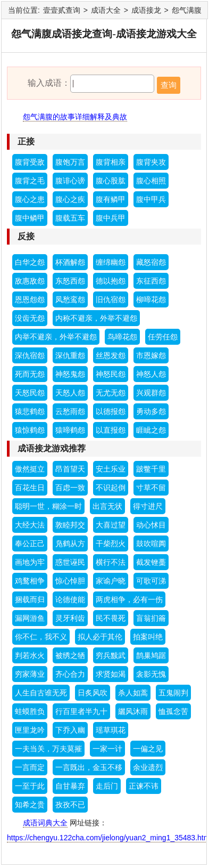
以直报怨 (111, 430)
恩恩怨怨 (30, 299)
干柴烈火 (111, 543)
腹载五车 (70, 218)
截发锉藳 (151, 562)
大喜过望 (111, 525)
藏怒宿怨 (151, 262)
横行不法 (111, 562)
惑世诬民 (70, 562)
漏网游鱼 (30, 618)
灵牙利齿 (70, 618)
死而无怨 (30, 374)
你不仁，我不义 (41, 637)
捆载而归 (30, 599)
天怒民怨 (30, 393)
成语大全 (106, 10)
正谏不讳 (144, 786)
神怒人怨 (151, 374)
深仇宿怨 (30, 355)
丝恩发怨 (111, 355)
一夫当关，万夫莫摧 (48, 749)
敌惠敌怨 (30, 281)
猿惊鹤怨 (30, 430)
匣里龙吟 (30, 730)
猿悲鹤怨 (30, 411)
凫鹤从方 (70, 543)
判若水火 (30, 655)
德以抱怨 (111, 281)
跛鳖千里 (151, 469)
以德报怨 (111, 411)
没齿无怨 (30, 318)
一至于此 (30, 786)
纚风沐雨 (133, 711)
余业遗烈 (148, 767)
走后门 (107, 786)
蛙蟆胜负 (30, 711)
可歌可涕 (151, 581)
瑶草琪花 (111, 730)
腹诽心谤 (70, 181)
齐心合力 (70, 674)
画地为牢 (30, 562)
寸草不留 (151, 488)
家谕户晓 (111, 581)
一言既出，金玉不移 (89, 767)
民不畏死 (111, 618)
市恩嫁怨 (151, 355)
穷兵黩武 (111, 655)
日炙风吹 (93, 693)
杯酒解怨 (70, 262)
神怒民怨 (111, 374)
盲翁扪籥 (151, 618)
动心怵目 (151, 525)
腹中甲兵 (151, 199)
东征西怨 (151, 281)
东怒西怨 (70, 281)
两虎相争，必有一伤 (129, 599)
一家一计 (107, 749)
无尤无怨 (111, 393)
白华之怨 (30, 262)
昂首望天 (70, 469)
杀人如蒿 (133, 693)
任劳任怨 (163, 337)
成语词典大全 (45, 823)
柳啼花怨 (151, 299)
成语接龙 (146, 10)
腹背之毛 (30, 181)
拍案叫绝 (148, 637)
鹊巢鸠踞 (151, 655)
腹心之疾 (70, 199)
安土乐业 (111, 469)
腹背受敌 (30, 162)
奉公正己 (30, 543)
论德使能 (70, 599)
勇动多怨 (151, 411)
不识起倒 (111, 488)
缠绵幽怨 (111, 262)
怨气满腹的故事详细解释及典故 (75, 117)
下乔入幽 (70, 730)
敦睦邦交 (70, 525)
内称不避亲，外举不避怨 (96, 318)
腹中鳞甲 (30, 218)
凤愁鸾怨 (70, 299)
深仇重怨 (70, 355)
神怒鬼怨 (70, 374)
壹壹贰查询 (62, 10)
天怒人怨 (70, 393)
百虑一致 (70, 488)
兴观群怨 (151, 393)
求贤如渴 (111, 674)
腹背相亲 (111, 162)
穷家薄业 (30, 674)
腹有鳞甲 (111, 199)
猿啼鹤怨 (70, 430)
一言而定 (30, 767)
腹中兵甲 (111, 218)
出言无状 (107, 506)
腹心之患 (30, 199)
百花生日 (30, 488)
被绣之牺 (70, 655)
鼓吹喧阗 (151, 543)
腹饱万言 (70, 162)
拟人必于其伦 (100, 637)
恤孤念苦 (173, 711)
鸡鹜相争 (30, 581)
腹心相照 (151, 181)
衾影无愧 (151, 674)
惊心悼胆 (70, 581)
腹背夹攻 (151, 162)
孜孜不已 (70, 805)
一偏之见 (148, 749)
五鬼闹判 (173, 693)
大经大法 (30, 525)
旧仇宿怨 (111, 299)
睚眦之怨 (151, 430)
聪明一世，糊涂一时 (48, 506)
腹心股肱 (111, 181)
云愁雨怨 (70, 411)
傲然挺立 (30, 469)
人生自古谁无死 (41, 693)
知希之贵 (30, 805)
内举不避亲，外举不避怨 (56, 337)
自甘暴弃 (70, 786)
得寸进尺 (148, 506)
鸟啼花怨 (122, 337)
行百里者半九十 (81, 711)
